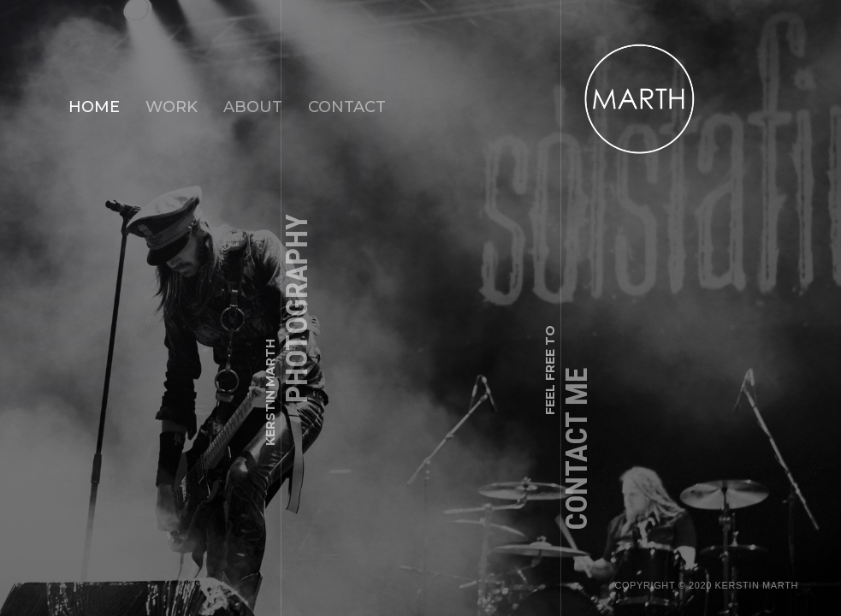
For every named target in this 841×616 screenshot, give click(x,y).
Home (94, 107)
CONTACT (347, 107)
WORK (172, 107)
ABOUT (253, 107)
